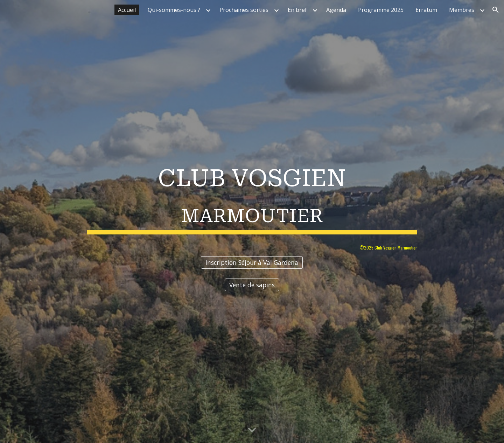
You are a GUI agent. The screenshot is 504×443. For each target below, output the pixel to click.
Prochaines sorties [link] (244, 10)
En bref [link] (297, 10)
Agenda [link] (336, 10)
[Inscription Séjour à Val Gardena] (252, 262)
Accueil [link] (127, 10)
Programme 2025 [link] (381, 10)
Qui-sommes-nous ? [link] (174, 10)
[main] (252, 196)
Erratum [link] (426, 10)
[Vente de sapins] (252, 285)
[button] (496, 10)
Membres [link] (462, 10)
